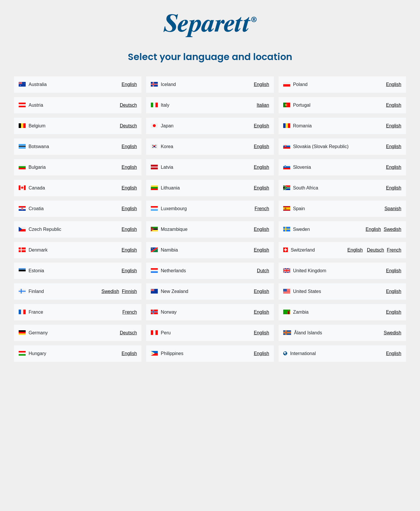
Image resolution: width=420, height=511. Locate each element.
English (129, 84)
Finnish (129, 291)
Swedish (110, 291)
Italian (263, 105)
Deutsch (128, 105)
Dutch (263, 271)
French (130, 312)
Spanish (393, 209)
